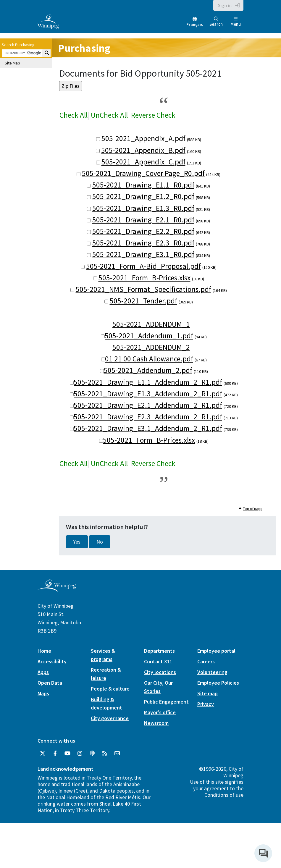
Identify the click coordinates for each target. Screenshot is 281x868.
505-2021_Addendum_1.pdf (149, 336)
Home (44, 651)
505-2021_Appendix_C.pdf (143, 162)
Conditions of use (224, 795)
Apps (43, 672)
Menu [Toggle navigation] (236, 22)
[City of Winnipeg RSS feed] (105, 754)
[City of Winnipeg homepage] (57, 590)
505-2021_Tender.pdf (143, 301)
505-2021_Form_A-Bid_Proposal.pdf (143, 266)
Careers (206, 661)
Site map (207, 693)
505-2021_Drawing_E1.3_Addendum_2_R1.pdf (148, 394)
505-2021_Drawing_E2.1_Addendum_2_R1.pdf (148, 405)
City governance (110, 718)
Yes (77, 542)
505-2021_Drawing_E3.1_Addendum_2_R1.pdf (148, 428)
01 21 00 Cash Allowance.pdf (149, 359)
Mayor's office (160, 712)
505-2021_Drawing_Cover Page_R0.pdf (143, 173)
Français (195, 24)
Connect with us (56, 741)
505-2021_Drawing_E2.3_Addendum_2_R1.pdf (148, 417)
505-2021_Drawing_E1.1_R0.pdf (143, 185)
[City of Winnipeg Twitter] (43, 754)
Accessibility (52, 661)
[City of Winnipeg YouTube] (67, 754)
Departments (159, 651)
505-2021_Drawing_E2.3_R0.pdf (143, 243)
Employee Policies (218, 683)
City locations (160, 672)
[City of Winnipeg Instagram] (80, 754)
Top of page (252, 509)
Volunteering (212, 672)
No (100, 542)
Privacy (206, 704)
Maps (43, 693)
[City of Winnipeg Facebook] (55, 754)
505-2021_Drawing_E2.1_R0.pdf (143, 220)
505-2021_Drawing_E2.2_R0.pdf (143, 231)
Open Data (50, 683)
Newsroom (156, 723)
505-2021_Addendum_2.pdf (148, 370)
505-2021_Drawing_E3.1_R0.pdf (143, 254)
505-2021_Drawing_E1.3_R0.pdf (143, 208)
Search (216, 22)
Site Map (12, 63)
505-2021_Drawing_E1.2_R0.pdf (143, 196)
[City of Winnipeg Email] (117, 754)
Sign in (225, 5)
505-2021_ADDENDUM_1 (151, 324)
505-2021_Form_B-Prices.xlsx (144, 278)
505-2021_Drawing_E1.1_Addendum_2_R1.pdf (148, 382)
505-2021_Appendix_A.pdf (143, 138)
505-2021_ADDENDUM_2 (151, 347)
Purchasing (84, 48)
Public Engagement (166, 702)
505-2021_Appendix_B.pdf (143, 150)
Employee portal (216, 651)
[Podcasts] (92, 754)
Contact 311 (158, 661)
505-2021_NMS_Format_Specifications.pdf (143, 289)
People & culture (110, 689)
